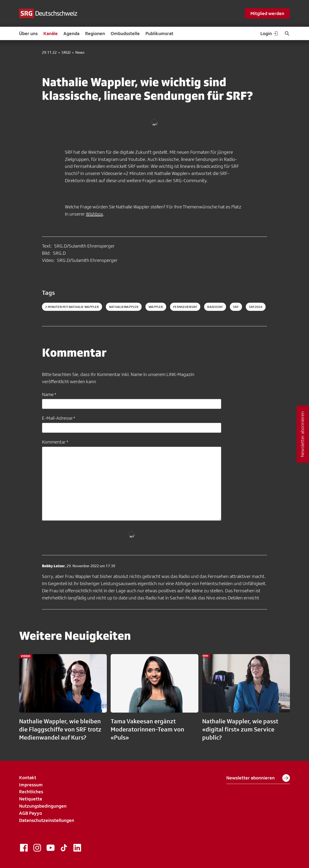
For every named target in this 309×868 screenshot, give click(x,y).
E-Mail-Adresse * (59, 418)
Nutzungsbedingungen (43, 806)
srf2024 (256, 307)
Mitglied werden (267, 13)
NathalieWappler (124, 307)
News (80, 53)
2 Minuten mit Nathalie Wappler (72, 307)
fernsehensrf (185, 307)
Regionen (95, 33)
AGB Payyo (31, 813)
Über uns (28, 33)
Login (269, 33)
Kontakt (28, 778)
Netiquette (31, 799)
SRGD (66, 53)
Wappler (156, 307)
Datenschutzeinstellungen (47, 820)
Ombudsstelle (125, 33)
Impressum (31, 785)
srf (236, 307)
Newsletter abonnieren (258, 778)
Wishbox (94, 214)
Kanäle (51, 33)
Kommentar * (55, 442)
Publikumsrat (159, 33)
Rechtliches (31, 792)
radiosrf (215, 307)
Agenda (71, 33)
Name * (49, 394)
